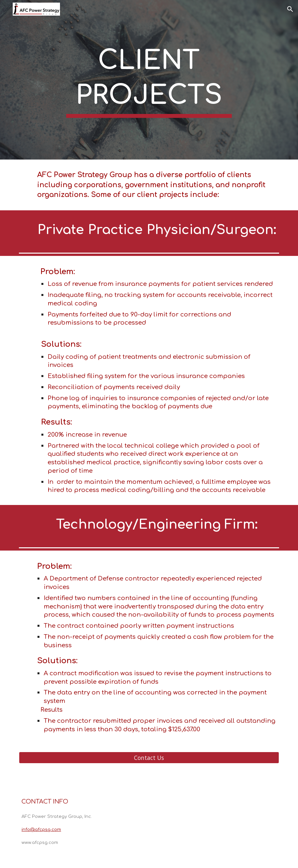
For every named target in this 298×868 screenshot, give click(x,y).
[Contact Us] (149, 758)
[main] (149, 80)
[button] (290, 9)
